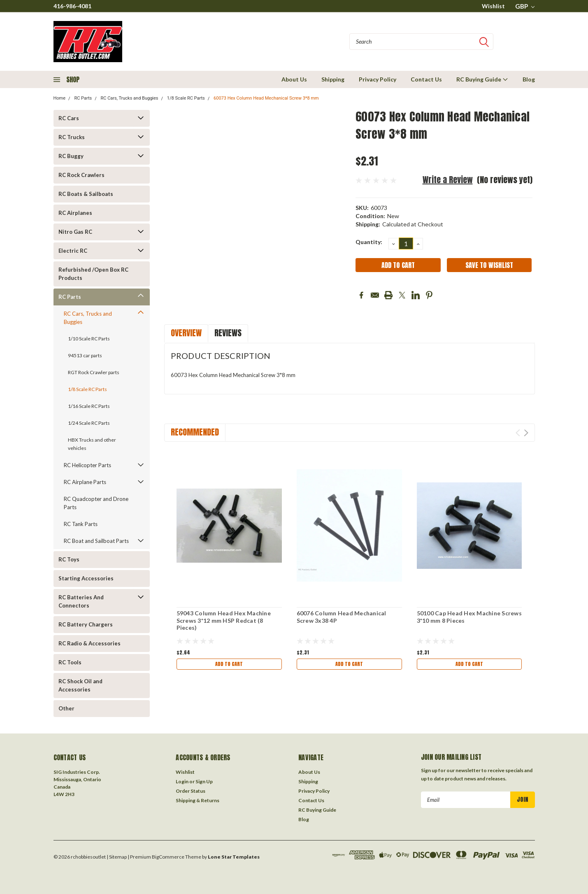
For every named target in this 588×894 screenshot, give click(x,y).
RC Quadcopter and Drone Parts (96, 503)
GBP (525, 6)
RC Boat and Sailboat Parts (96, 541)
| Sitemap (117, 857)
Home (60, 98)
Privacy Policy (378, 79)
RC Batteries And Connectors (81, 601)
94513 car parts (85, 355)
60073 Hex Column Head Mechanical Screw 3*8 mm (266, 98)
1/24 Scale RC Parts (89, 423)
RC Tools (70, 662)
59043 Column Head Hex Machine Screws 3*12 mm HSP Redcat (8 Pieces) (224, 620)
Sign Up (204, 781)
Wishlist (493, 6)
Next (526, 433)
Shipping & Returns (198, 800)
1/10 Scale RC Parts (89, 339)
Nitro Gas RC (75, 232)
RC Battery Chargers (86, 624)
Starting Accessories (86, 578)
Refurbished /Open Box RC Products (93, 274)
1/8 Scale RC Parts (186, 98)
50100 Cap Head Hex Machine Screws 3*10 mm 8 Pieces (469, 617)
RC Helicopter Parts (87, 465)
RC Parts (83, 98)
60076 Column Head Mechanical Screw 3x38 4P (342, 617)
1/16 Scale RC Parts (89, 406)
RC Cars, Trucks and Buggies (129, 98)
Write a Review (448, 180)
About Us (294, 79)
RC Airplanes (75, 213)
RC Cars (69, 118)
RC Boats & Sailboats (86, 194)
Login (182, 781)
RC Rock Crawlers (81, 175)
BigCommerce (168, 857)
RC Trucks (72, 137)
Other (66, 708)
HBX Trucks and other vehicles (92, 444)
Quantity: (369, 242)
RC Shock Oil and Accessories (80, 685)
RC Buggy (71, 156)
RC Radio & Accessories (89, 643)
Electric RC (73, 251)
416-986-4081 (72, 6)
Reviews (228, 333)
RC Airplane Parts (85, 482)
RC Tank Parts (81, 524)
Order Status (191, 791)
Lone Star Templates (234, 857)
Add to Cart (229, 665)
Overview (186, 333)
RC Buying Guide (482, 79)
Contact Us (426, 79)
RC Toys (69, 559)
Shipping (333, 79)
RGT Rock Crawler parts (94, 372)
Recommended (195, 432)
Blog (529, 79)
